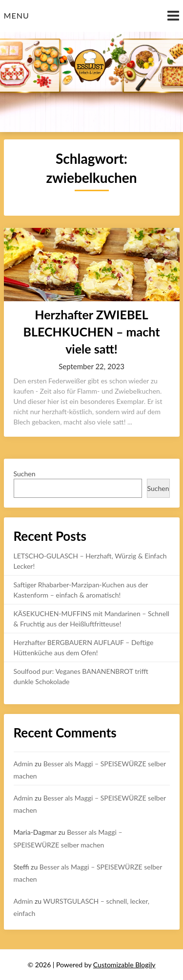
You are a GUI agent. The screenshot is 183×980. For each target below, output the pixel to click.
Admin (23, 764)
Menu (17, 15)
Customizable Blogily (124, 965)
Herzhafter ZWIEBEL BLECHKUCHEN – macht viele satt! (92, 332)
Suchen (25, 474)
